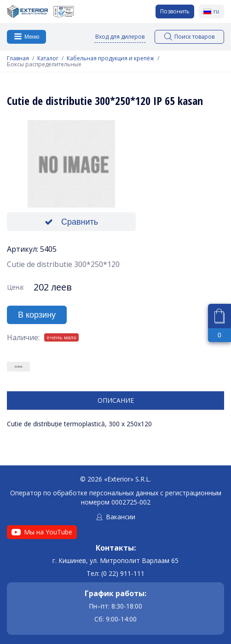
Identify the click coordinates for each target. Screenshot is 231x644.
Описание (116, 400)
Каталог (48, 58)
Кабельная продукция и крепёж (110, 58)
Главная (18, 58)
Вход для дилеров (120, 37)
